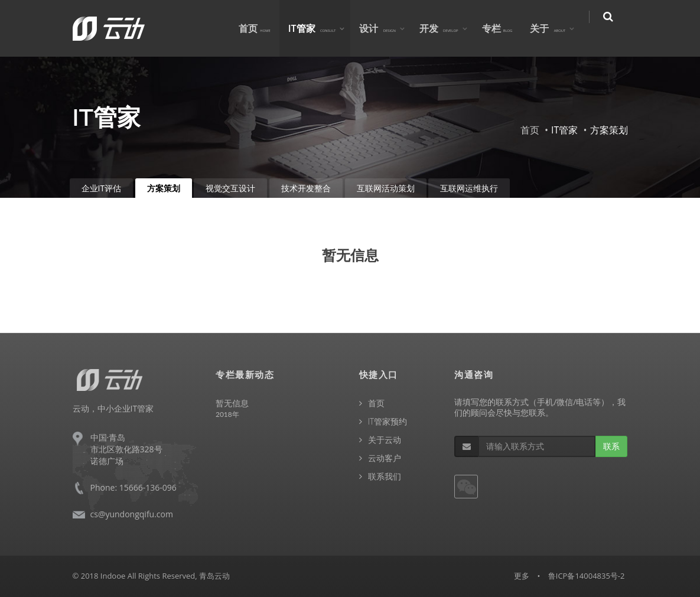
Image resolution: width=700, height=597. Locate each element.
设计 (385, 28)
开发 (447, 28)
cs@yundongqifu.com (132, 514)
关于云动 (385, 440)
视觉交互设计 (230, 188)
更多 (522, 576)
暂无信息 (232, 403)
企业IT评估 (102, 188)
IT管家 (320, 28)
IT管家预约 (388, 421)
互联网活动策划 (386, 188)
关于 (556, 28)
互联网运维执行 (469, 188)
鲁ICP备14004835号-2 (587, 576)
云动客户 (385, 458)
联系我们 (385, 476)
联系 (611, 446)
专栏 (505, 28)
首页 (262, 28)
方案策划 (164, 188)
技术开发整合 (306, 188)
